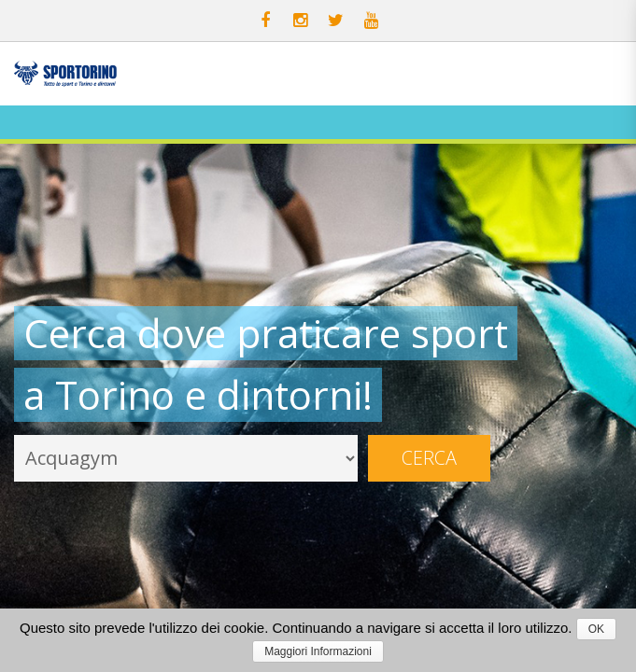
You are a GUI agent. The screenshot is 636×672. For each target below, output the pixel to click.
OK (596, 629)
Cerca (429, 458)
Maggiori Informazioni (318, 651)
